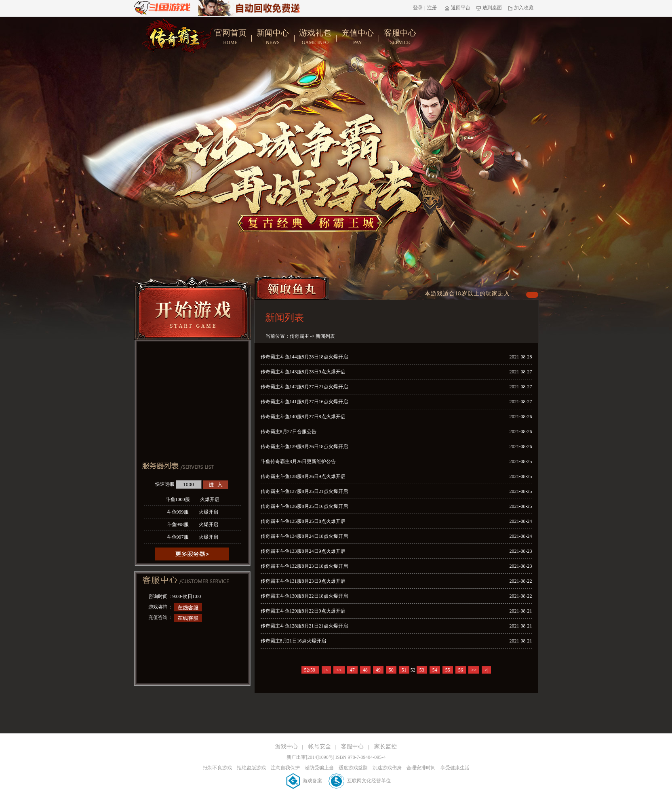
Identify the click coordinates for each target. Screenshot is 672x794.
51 (404, 670)
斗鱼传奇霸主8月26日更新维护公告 (298, 461)
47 (352, 670)
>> (474, 670)
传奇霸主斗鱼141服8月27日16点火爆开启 (304, 402)
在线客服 (188, 607)
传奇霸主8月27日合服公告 (289, 432)
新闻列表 (325, 336)
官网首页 (231, 37)
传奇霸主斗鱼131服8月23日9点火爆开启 (303, 581)
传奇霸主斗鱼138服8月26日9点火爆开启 (303, 476)
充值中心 (358, 37)
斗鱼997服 (193, 537)
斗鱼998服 (193, 524)
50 (391, 670)
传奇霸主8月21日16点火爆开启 (293, 641)
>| (486, 670)
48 (365, 670)
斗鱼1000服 (193, 499)
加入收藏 (521, 8)
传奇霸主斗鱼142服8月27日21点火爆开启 (304, 387)
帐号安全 (320, 747)
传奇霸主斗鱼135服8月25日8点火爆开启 (303, 521)
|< (326, 670)
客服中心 (400, 37)
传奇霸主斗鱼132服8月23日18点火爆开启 (304, 566)
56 (461, 670)
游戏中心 (286, 747)
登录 (418, 8)
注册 (432, 8)
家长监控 (386, 747)
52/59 (310, 670)
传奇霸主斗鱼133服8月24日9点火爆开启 (303, 551)
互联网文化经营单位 (359, 781)
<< (339, 670)
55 (448, 670)
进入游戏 (216, 485)
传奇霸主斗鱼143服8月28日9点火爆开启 (303, 372)
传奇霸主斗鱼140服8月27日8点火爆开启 (303, 417)
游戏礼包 (315, 37)
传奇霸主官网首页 (178, 35)
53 (422, 670)
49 (378, 670)
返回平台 (458, 8)
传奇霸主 (299, 336)
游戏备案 (305, 781)
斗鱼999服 (193, 512)
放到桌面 (489, 8)
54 (435, 670)
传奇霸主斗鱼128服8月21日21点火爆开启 (304, 626)
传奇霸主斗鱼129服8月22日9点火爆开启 (303, 611)
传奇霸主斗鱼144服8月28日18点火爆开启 (304, 357)
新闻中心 (273, 37)
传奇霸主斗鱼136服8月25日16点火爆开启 (304, 506)
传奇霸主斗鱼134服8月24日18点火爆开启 (304, 536)
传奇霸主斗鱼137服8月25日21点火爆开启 (304, 491)
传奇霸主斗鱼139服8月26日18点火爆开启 (304, 446)
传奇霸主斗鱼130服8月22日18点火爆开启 (304, 596)
